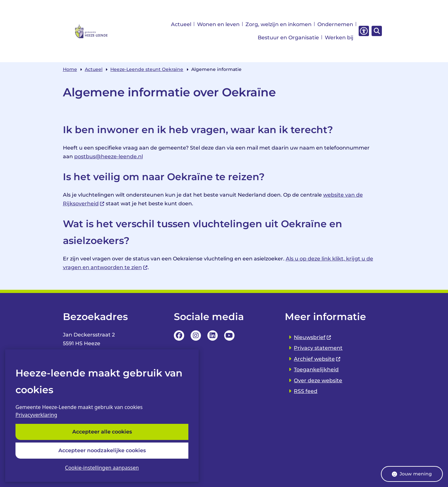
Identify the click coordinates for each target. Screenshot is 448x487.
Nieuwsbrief (313, 337)
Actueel (94, 69)
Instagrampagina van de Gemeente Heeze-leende (196, 336)
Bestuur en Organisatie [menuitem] (288, 38)
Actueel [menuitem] (181, 24)
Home (70, 69)
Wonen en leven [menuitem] (218, 24)
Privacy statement (318, 348)
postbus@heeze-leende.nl (109, 156)
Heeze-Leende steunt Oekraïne (147, 69)
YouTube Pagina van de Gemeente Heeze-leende (229, 336)
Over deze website (318, 380)
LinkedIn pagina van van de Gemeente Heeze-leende (213, 336)
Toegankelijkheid (316, 370)
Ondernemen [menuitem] (335, 24)
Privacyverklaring (36, 415)
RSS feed (306, 391)
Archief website (317, 359)
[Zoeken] (376, 31)
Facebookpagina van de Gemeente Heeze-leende (179, 336)
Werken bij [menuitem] (339, 38)
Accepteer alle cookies (102, 432)
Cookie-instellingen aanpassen (102, 468)
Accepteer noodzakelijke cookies (102, 450)
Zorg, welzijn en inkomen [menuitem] (279, 24)
